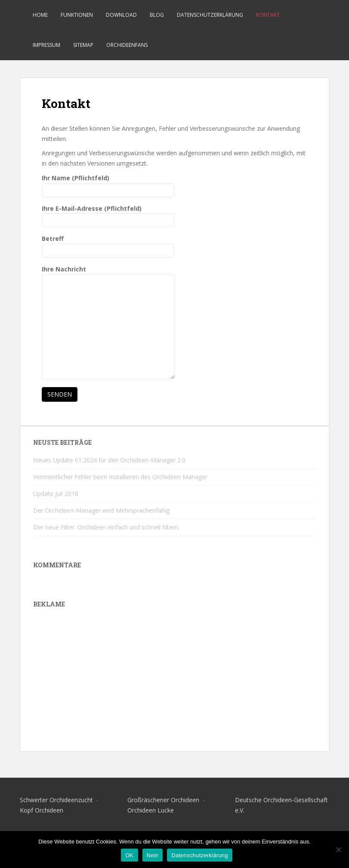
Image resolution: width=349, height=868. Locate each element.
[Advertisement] (175, 678)
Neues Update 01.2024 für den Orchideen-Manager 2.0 (109, 460)
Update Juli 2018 (56, 494)
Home (40, 15)
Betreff (108, 245)
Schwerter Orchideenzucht (57, 800)
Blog (157, 15)
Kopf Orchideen (42, 810)
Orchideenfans (127, 45)
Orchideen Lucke (151, 810)
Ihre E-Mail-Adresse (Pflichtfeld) (108, 214)
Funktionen (77, 15)
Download (121, 15)
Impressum (46, 45)
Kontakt (268, 15)
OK (129, 855)
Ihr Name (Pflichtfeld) (108, 184)
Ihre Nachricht (108, 274)
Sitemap (83, 45)
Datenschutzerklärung (210, 15)
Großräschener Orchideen (164, 800)
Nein (153, 855)
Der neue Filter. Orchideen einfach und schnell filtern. (106, 527)
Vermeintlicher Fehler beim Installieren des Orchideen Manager (120, 477)
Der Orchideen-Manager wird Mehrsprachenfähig (101, 510)
